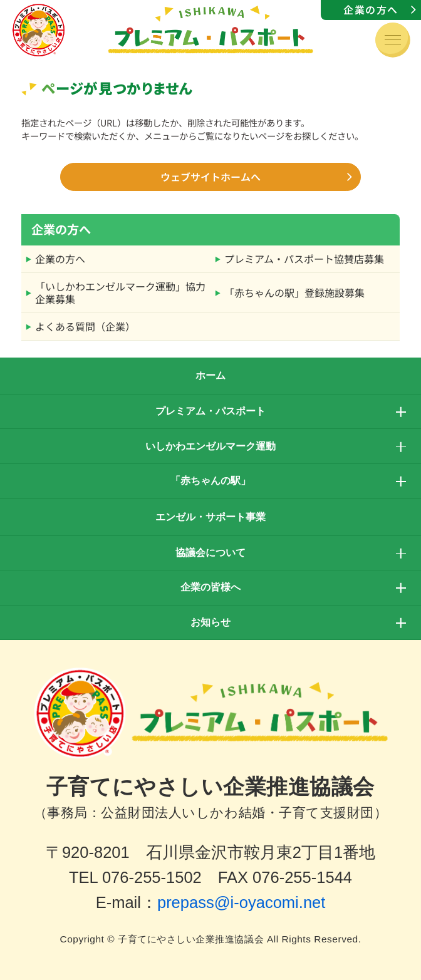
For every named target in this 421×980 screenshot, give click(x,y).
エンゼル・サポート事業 (210, 517)
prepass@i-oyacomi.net (241, 902)
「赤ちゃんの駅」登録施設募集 (294, 292)
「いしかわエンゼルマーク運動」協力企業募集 (120, 292)
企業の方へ (371, 9)
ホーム (210, 375)
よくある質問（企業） (85, 326)
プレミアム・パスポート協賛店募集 (304, 259)
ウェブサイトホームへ (210, 177)
